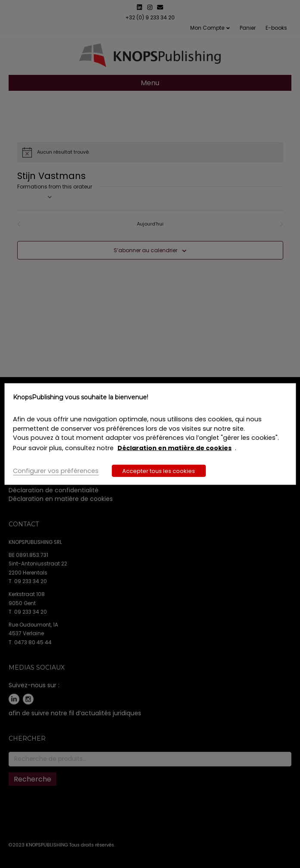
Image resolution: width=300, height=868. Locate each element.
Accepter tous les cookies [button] (159, 471)
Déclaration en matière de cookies (175, 448)
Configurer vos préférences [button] (56, 471)
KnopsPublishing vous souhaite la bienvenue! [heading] (80, 397)
